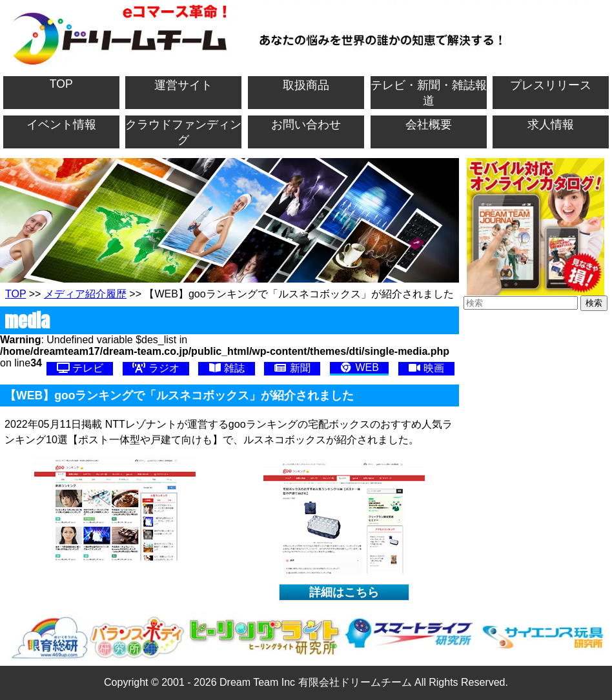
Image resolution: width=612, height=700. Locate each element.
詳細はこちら (344, 592)
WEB (359, 367)
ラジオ (156, 368)
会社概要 (429, 125)
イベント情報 (61, 125)
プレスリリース (551, 85)
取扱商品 (306, 85)
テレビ (80, 368)
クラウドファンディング (183, 132)
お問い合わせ (306, 125)
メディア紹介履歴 (85, 294)
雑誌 (227, 368)
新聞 (292, 368)
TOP (61, 84)
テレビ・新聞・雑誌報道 (429, 93)
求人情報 (551, 125)
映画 (426, 368)
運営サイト (183, 85)
